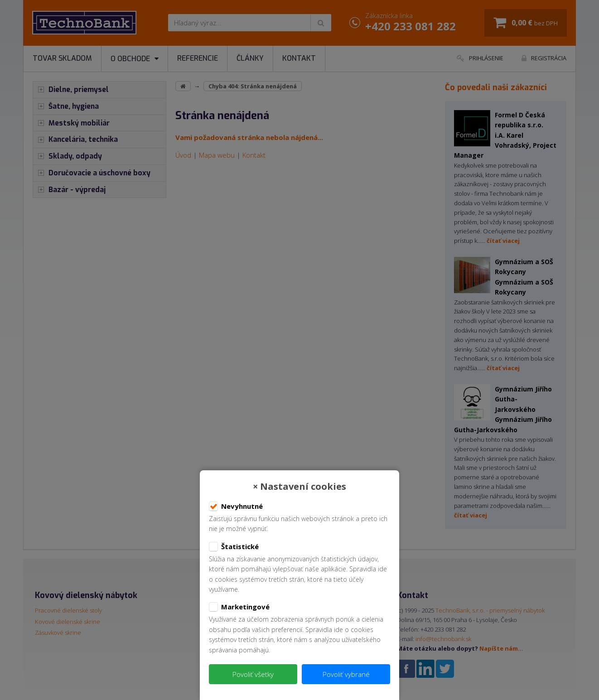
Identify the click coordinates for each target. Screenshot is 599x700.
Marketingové (239, 607)
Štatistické (234, 547)
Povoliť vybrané (346, 674)
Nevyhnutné (236, 507)
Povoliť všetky (253, 674)
